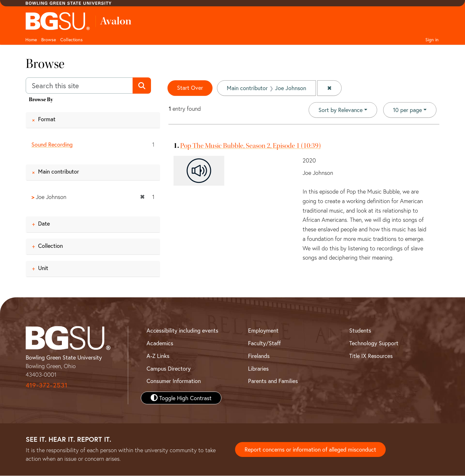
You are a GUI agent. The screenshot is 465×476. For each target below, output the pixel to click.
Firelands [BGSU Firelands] (259, 356)
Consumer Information (174, 381)
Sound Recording (52, 144)
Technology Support (374, 343)
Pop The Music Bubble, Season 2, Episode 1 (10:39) (250, 146)
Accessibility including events (182, 331)
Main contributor (59, 171)
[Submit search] (142, 86)
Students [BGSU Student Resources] (360, 331)
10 (407, 109)
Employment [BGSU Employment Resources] (263, 331)
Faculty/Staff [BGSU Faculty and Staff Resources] (264, 343)
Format (47, 119)
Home (31, 40)
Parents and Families (273, 381)
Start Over (190, 88)
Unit (43, 268)
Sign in (432, 40)
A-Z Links (158, 356)
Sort (341, 110)
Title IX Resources (371, 356)
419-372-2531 (47, 385)
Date (44, 224)
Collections (72, 40)
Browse (49, 40)
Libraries (258, 368)
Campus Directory (169, 368)
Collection (50, 246)
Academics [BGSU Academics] (160, 343)
